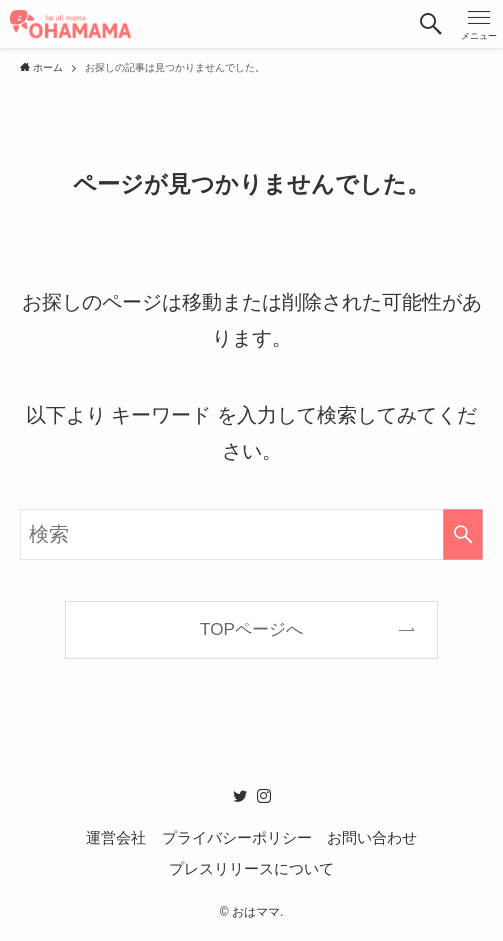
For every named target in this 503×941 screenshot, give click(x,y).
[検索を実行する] (463, 534)
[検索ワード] (251, 534)
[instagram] (264, 796)
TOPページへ (251, 629)
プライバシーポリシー (237, 837)
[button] (431, 24)
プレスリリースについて (251, 868)
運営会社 (116, 837)
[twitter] (240, 796)
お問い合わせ (372, 837)
